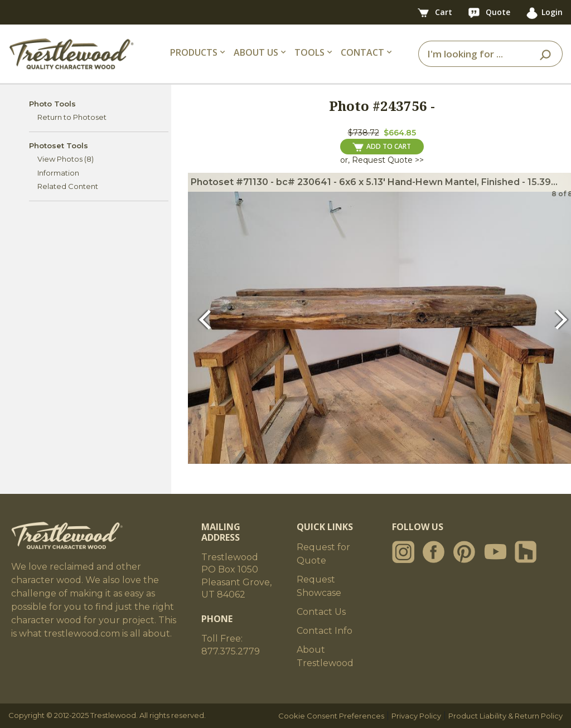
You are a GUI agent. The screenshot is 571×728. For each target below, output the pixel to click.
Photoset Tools (59, 145)
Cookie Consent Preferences (331, 716)
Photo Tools (52, 104)
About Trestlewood (325, 656)
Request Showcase (319, 586)
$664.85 (400, 133)
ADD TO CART (382, 147)
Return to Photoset (72, 117)
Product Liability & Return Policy (505, 716)
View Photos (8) (66, 159)
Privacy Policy (416, 716)
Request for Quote (323, 554)
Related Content (68, 186)
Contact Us (321, 612)
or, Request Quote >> (382, 160)
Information (58, 173)
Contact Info (325, 631)
